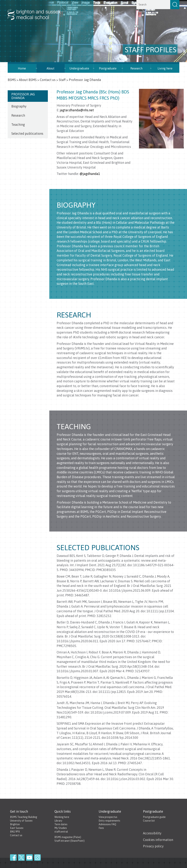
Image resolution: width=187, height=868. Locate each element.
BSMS (12, 80)
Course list (149, 821)
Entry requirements (109, 821)
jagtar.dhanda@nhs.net (77, 110)
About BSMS (28, 80)
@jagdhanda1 (90, 174)
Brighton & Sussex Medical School (38, 11)
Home (22, 68)
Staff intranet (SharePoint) (69, 841)
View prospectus (108, 817)
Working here (62, 817)
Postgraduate (108, 68)
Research (136, 68)
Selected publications (27, 134)
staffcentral (61, 832)
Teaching (18, 125)
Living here (165, 68)
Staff (62, 80)
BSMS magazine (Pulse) (68, 837)
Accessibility (152, 833)
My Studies (61, 828)
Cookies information (158, 840)
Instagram (37, 857)
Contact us (48, 80)
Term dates (61, 824)
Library (58, 821)
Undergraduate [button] (79, 68)
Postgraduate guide (154, 817)
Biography (19, 106)
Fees (101, 828)
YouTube (29, 857)
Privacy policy (153, 846)
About (50, 68)
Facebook (13, 857)
